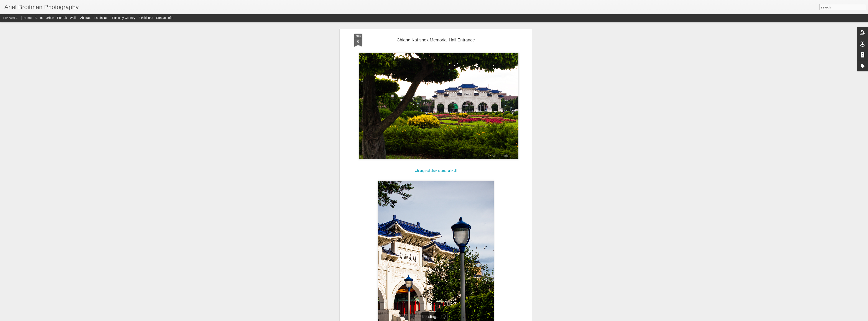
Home (27, 18)
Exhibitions (146, 18)
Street (39, 18)
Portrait (62, 18)
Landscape (102, 18)
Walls (74, 18)
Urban (50, 18)
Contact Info (164, 18)
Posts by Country (124, 18)
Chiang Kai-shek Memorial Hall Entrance (436, 40)
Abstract (86, 18)
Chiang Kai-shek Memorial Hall (436, 171)
